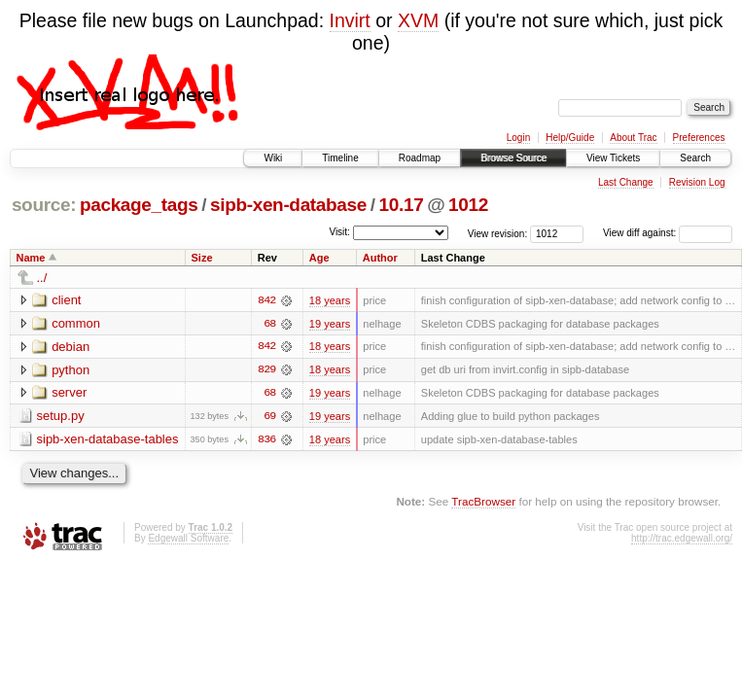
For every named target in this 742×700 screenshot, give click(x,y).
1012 (468, 205)
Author (380, 258)
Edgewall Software (188, 539)
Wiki (273, 158)
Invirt (350, 20)
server (69, 393)
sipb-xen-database (288, 205)
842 (266, 300)
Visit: (339, 232)
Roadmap (420, 158)
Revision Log (697, 182)
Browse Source (513, 158)
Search (695, 158)
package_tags (139, 205)
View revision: (498, 233)
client (66, 300)
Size (201, 258)
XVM (418, 20)
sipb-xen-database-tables (108, 440)
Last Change (626, 182)
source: (44, 205)
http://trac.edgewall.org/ (682, 539)
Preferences (699, 138)
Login (518, 138)
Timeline (340, 158)
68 (269, 324)
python (71, 370)
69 (269, 417)
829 (266, 370)
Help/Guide (570, 138)
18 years (330, 300)
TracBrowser (483, 503)
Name (31, 258)
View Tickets (613, 158)
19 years (330, 324)
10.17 (402, 205)
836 (266, 440)
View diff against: (668, 233)
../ (42, 278)
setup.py (61, 417)
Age (319, 258)
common (76, 323)
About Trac (633, 138)
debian (71, 347)
